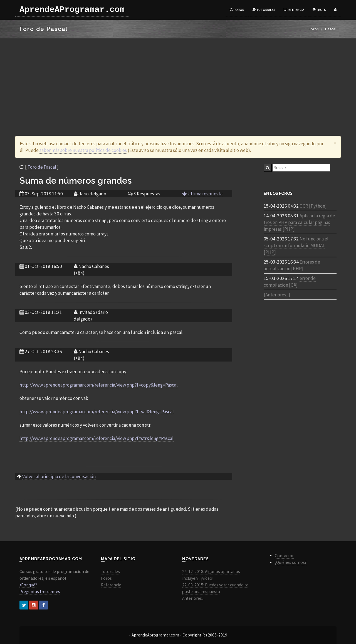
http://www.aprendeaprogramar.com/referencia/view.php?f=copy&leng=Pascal (99, 385)
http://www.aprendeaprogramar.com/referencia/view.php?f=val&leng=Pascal (97, 412)
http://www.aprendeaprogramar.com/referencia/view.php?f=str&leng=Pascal (97, 438)
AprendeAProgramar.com (72, 10)
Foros (237, 10)
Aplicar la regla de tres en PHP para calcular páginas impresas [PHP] (299, 222)
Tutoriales (264, 10)
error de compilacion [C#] (290, 282)
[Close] (335, 143)
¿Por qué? (28, 585)
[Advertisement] (178, 80)
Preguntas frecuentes (40, 592)
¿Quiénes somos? (291, 562)
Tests (319, 10)
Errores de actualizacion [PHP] (292, 265)
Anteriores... (193, 598)
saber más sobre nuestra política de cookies (83, 150)
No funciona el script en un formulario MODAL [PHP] (296, 245)
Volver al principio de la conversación (59, 476)
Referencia (294, 10)
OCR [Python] (313, 206)
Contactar (284, 556)
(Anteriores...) (277, 295)
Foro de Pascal (42, 167)
